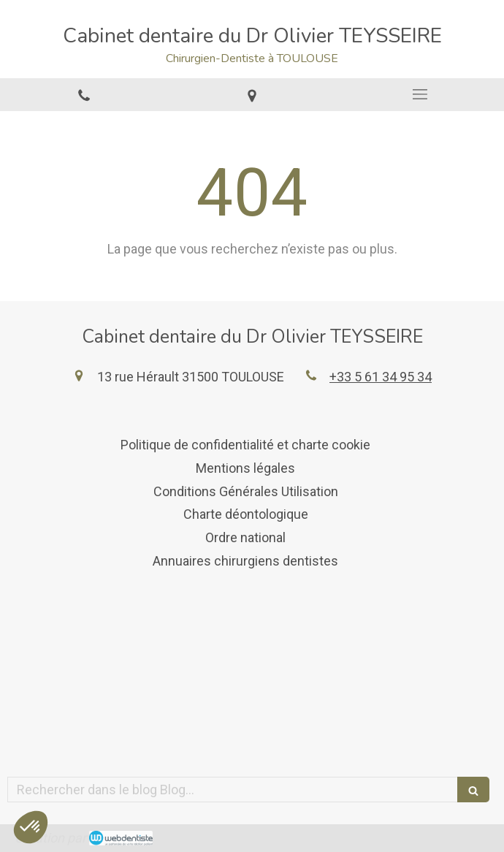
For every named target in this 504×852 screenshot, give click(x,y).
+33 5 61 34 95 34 (381, 377)
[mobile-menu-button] (420, 94)
